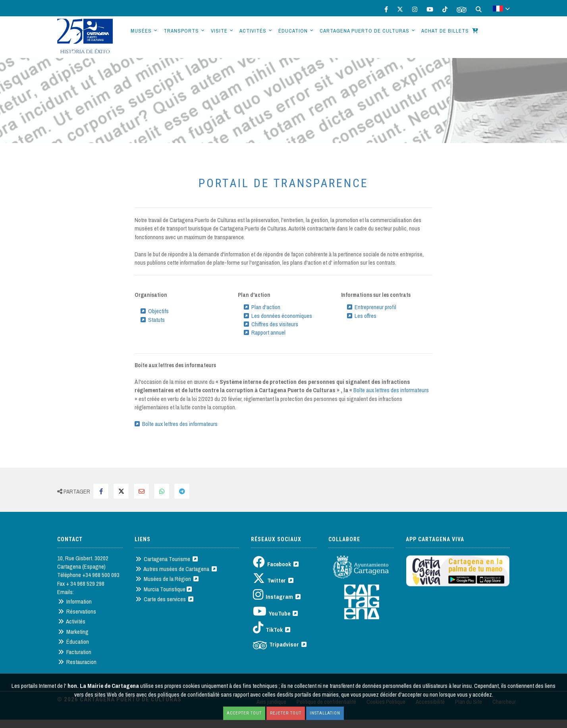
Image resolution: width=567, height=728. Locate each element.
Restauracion (77, 662)
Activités (253, 31)
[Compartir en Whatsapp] (162, 491)
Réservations (77, 611)
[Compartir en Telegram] (182, 491)
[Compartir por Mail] (141, 491)
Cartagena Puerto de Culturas (364, 31)
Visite (219, 31)
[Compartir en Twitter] (121, 491)
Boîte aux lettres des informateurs (391, 390)
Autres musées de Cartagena (176, 569)
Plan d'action (262, 307)
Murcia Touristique (164, 589)
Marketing (73, 632)
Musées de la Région (167, 579)
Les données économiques (278, 316)
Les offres (362, 316)
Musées (141, 31)
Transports (181, 31)
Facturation (75, 652)
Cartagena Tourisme (167, 559)
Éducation (293, 31)
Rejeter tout (286, 713)
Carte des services (164, 599)
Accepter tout (244, 713)
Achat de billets (450, 31)
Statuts (153, 320)
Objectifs (155, 311)
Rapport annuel (265, 332)
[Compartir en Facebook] (101, 491)
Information (75, 601)
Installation (325, 713)
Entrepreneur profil (372, 307)
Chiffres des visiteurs (271, 324)
